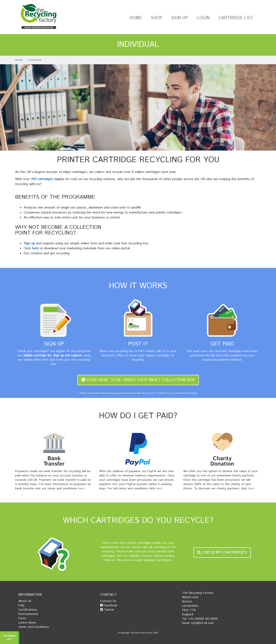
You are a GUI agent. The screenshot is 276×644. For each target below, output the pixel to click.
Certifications (28, 610)
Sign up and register (68, 355)
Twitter (107, 610)
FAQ (21, 605)
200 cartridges (42, 179)
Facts (22, 618)
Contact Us (108, 601)
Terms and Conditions (34, 627)
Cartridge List (236, 18)
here (35, 248)
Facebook (109, 605)
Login (203, 18)
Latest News (27, 623)
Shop (157, 18)
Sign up (29, 243)
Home (136, 18)
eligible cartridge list (37, 355)
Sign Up (180, 18)
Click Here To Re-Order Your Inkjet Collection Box (138, 380)
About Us (25, 601)
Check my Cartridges (222, 553)
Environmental (28, 614)
